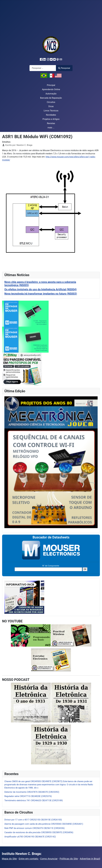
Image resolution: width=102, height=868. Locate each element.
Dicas (51, 106)
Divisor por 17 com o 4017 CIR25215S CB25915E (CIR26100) (33, 820)
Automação (51, 94)
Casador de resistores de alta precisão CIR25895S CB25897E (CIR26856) (39, 832)
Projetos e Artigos (51, 119)
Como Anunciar (49, 859)
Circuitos (51, 102)
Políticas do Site (69, 859)
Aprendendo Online (51, 89)
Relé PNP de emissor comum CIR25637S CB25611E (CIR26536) (35, 828)
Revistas (51, 123)
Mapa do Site (9, 859)
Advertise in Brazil (90, 859)
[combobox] (43, 68)
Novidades (51, 115)
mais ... (51, 128)
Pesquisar (64, 68)
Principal (51, 85)
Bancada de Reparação (51, 98)
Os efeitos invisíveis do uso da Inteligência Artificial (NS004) (41, 289)
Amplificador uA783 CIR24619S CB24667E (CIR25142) (30, 837)
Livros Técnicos (51, 111)
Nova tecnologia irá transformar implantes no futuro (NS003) (41, 294)
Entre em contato (29, 859)
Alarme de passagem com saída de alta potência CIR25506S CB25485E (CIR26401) (44, 824)
